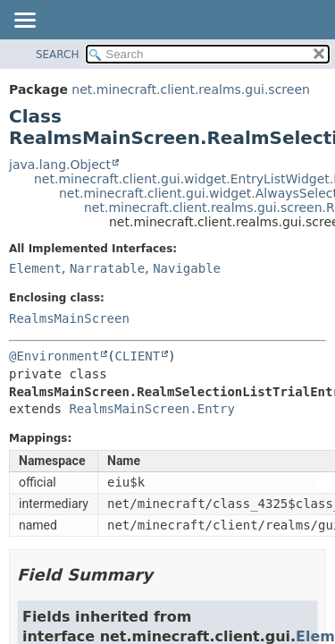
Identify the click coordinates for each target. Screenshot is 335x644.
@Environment (54, 356)
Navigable (187, 268)
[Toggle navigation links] (24, 21)
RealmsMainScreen (69, 318)
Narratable (107, 268)
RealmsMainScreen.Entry (151, 409)
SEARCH (58, 55)
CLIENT (138, 356)
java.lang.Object (60, 165)
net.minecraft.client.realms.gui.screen (191, 89)
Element (35, 268)
